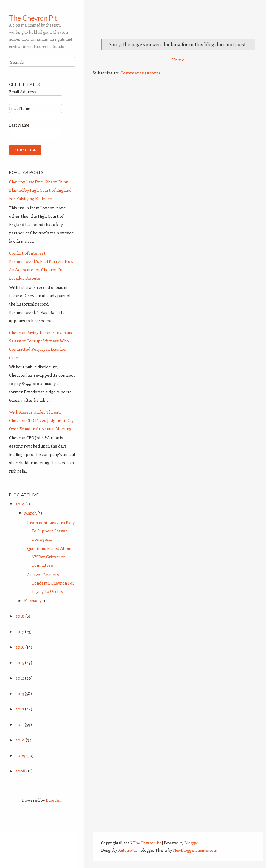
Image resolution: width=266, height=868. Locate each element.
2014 (20, 678)
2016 (20, 647)
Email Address (23, 92)
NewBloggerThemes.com (195, 850)
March (31, 513)
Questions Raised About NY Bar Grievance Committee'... (49, 557)
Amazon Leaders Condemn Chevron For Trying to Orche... (51, 583)
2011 (20, 724)
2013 (20, 693)
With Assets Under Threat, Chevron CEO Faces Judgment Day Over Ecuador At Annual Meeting (41, 420)
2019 (20, 504)
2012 (20, 709)
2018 (20, 616)
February (33, 600)
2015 (20, 662)
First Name (20, 108)
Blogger (54, 800)
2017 (20, 631)
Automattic (128, 850)
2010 (21, 740)
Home (178, 60)
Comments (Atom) (140, 73)
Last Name (19, 125)
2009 (21, 755)
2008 (21, 771)
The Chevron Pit (33, 18)
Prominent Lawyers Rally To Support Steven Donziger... (51, 531)
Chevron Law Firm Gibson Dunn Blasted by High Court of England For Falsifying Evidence (40, 190)
